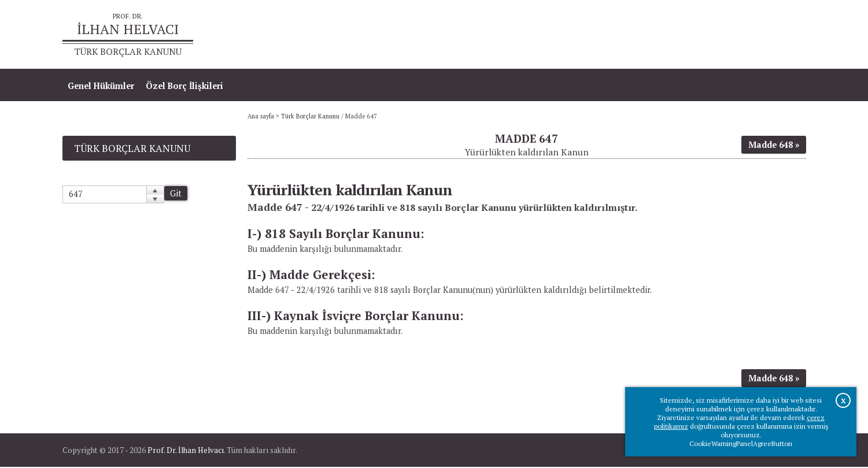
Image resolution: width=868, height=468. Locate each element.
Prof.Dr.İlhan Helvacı (714, 35)
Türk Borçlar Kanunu (310, 117)
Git (176, 194)
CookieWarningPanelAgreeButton (741, 443)
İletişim (784, 35)
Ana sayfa (639, 35)
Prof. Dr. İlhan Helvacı (186, 451)
